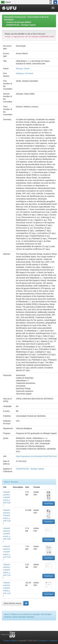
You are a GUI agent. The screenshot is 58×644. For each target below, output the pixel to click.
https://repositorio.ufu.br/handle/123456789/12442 (36, 456)
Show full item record (12, 603)
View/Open (49, 504)
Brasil (6, 2)
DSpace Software (11, 641)
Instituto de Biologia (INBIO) (19, 22)
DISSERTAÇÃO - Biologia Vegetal (21, 25)
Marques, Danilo (23, 69)
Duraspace (43, 641)
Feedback (53, 641)
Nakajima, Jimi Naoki (25, 73)
